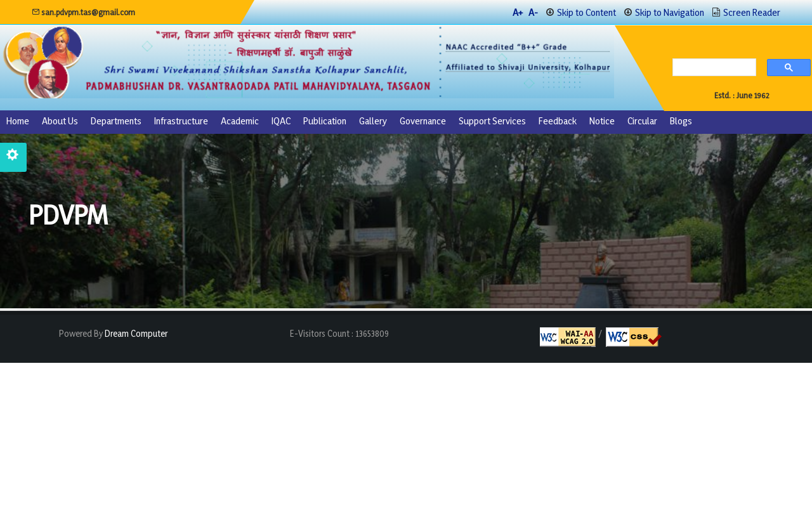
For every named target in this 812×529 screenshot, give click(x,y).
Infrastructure (181, 121)
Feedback (558, 121)
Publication (325, 121)
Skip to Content (586, 12)
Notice (602, 121)
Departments (116, 121)
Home (18, 121)
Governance (423, 121)
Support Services (492, 121)
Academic (240, 121)
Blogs (681, 121)
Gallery (373, 121)
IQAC (281, 121)
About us (60, 121)
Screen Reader (752, 12)
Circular (642, 121)
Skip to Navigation (670, 12)
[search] (711, 69)
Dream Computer (135, 333)
